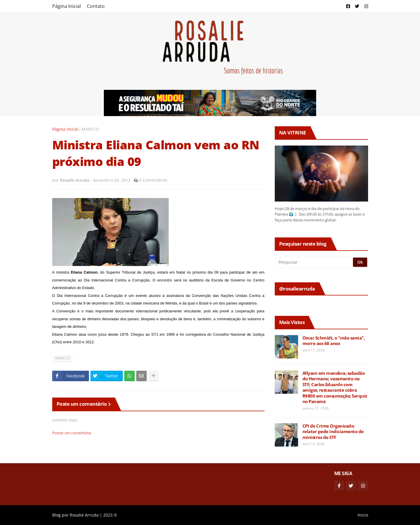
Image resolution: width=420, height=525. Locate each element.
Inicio (363, 515)
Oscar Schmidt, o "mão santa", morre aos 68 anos (334, 341)
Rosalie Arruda (84, 515)
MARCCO (90, 129)
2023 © (110, 515)
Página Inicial (66, 6)
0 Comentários (153, 180)
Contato (96, 6)
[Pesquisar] (314, 262)
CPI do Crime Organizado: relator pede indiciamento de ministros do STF (333, 432)
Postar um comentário (72, 433)
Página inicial (65, 129)
